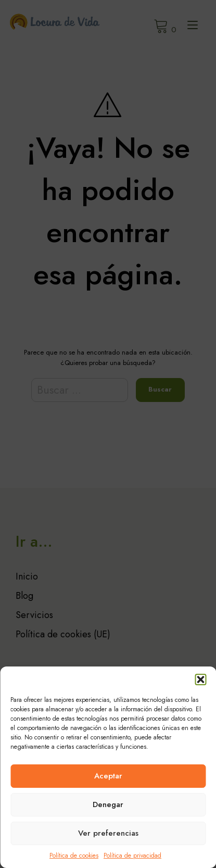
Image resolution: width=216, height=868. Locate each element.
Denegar (108, 804)
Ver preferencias (108, 833)
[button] (200, 680)
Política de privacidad (132, 856)
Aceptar (108, 776)
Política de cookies (74, 856)
